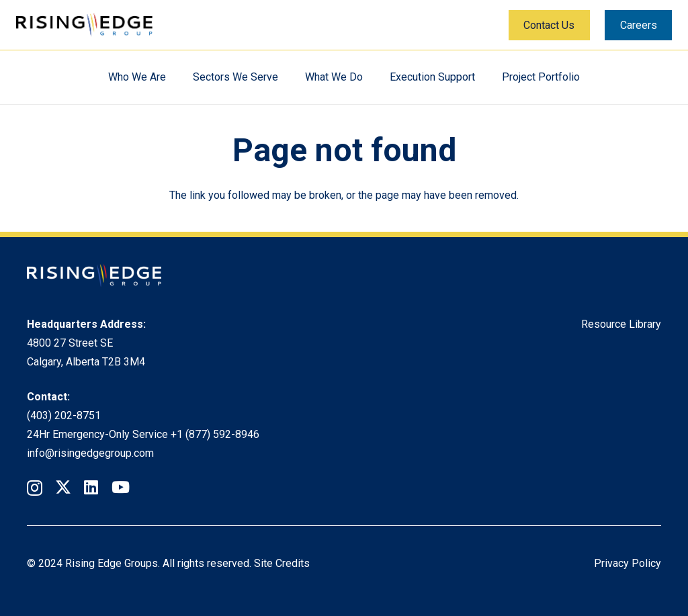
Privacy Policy (628, 563)
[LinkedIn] (91, 487)
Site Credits (282, 563)
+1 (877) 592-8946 (215, 434)
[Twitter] (63, 487)
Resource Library (621, 324)
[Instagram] (35, 488)
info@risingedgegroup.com (90, 453)
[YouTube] (121, 487)
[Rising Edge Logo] (84, 25)
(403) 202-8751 (64, 415)
